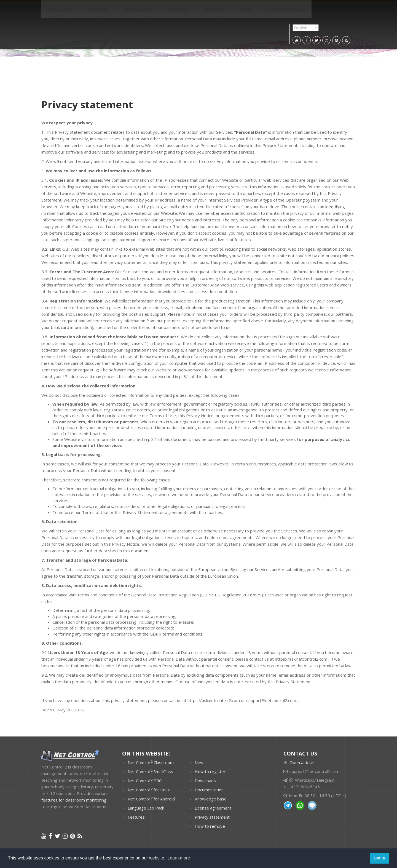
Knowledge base (211, 799)
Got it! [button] (379, 858)
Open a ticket (302, 762)
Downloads (114, 11)
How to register (210, 771)
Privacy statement (212, 817)
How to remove (210, 826)
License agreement (213, 808)
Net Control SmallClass (150, 771)
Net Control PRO (145, 781)
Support (171, 11)
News (194, 11)
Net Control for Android (151, 799)
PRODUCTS (55, 11)
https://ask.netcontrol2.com (301, 659)
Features (83, 11)
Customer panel (225, 11)
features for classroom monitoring (74, 800)
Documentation (209, 790)
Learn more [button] (179, 858)
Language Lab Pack (146, 808)
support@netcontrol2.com (271, 700)
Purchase (145, 11)
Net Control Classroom (151, 762)
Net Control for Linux (149, 790)
